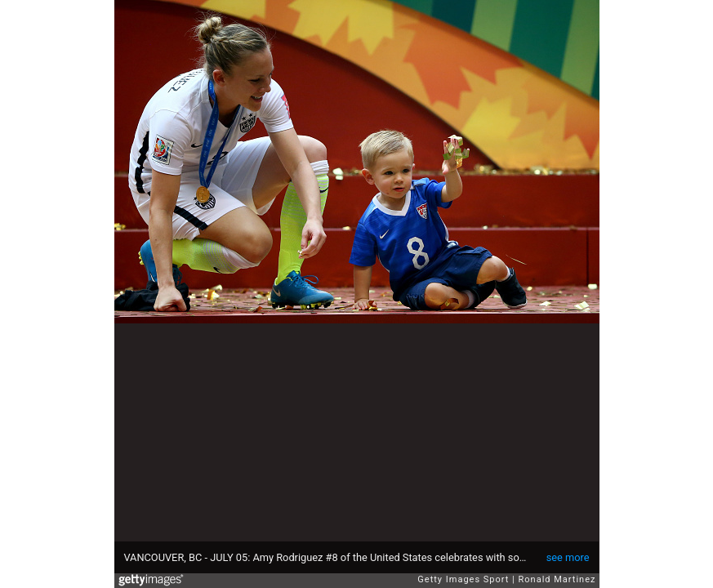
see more (568, 557)
